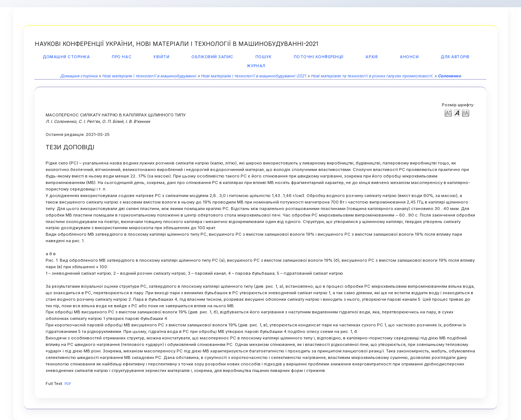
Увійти (161, 57)
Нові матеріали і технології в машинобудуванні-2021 (253, 76)
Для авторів (455, 57)
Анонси (409, 57)
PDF (68, 384)
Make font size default (457, 113)
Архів (372, 57)
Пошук (264, 57)
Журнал (256, 66)
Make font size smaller (448, 113)
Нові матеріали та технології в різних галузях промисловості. (372, 76)
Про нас (122, 57)
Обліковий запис (212, 57)
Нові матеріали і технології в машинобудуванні (149, 76)
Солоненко (449, 76)
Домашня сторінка (66, 57)
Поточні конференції (319, 57)
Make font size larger (466, 113)
